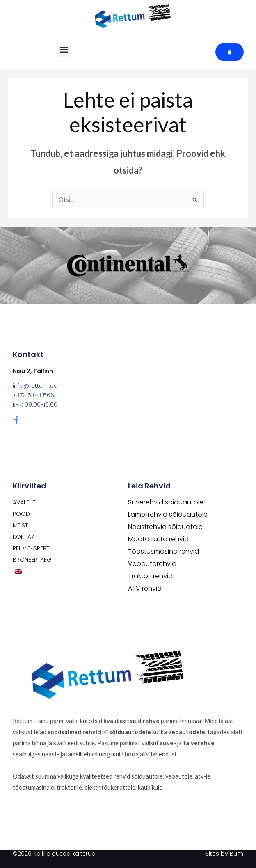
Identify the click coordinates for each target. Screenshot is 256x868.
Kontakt (25, 537)
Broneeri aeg (32, 560)
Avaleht (24, 502)
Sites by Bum (224, 854)
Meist (20, 525)
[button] (64, 50)
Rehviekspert (31, 548)
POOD (21, 514)
